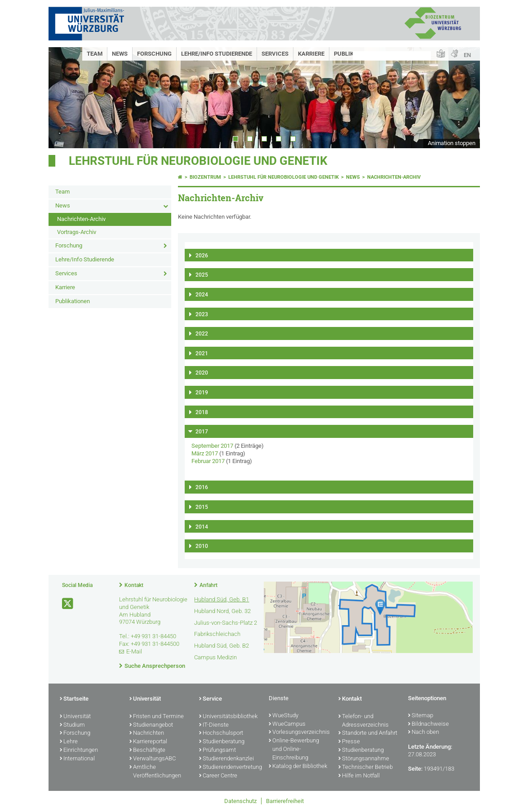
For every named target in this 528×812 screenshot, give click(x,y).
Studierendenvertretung (229, 768)
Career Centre (218, 776)
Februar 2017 (208, 461)
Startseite (74, 699)
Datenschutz (240, 801)
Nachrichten (147, 733)
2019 (202, 393)
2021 (202, 353)
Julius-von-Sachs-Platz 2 (226, 623)
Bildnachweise (428, 724)
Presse (349, 742)
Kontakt (134, 585)
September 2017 (212, 446)
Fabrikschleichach (217, 634)
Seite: (415, 769)
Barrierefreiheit (285, 801)
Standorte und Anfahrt (368, 733)
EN (467, 55)
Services (275, 54)
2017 (202, 432)
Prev (64, 98)
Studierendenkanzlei (226, 759)
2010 (202, 546)
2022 (202, 334)
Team (95, 54)
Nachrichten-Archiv (81, 219)
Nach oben (424, 733)
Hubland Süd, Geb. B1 (222, 599)
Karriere (311, 54)
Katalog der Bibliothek (298, 767)
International (77, 759)
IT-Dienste (214, 725)
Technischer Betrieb (366, 768)
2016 (202, 487)
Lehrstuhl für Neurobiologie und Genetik (198, 161)
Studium (72, 725)
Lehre (69, 742)
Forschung (154, 54)
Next (464, 98)
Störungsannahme (364, 759)
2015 (202, 507)
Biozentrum (205, 177)
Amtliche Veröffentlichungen (155, 772)
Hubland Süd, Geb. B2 (222, 646)
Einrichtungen (79, 750)
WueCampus (287, 724)
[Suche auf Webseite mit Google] (392, 55)
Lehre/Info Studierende (217, 54)
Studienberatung (222, 742)
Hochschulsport (221, 733)
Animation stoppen (452, 143)
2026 (202, 256)
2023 (202, 314)
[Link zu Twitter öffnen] (68, 604)
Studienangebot (151, 725)
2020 (202, 373)
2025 (202, 275)
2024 (202, 295)
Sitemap (421, 716)
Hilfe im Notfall (359, 776)
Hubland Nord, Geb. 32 (222, 611)
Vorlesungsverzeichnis (299, 733)
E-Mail (134, 651)
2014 (202, 527)
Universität (75, 717)
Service (211, 699)
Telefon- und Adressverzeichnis (364, 721)
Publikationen (73, 301)
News (120, 54)
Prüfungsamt (217, 750)
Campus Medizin (215, 657)
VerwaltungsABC (153, 759)
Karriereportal (148, 742)
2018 (202, 412)
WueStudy (284, 716)
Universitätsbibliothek (228, 717)
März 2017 (205, 453)
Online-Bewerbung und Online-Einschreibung (294, 750)
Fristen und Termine (157, 717)
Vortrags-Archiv (77, 232)
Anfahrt (209, 585)
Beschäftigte (147, 750)
